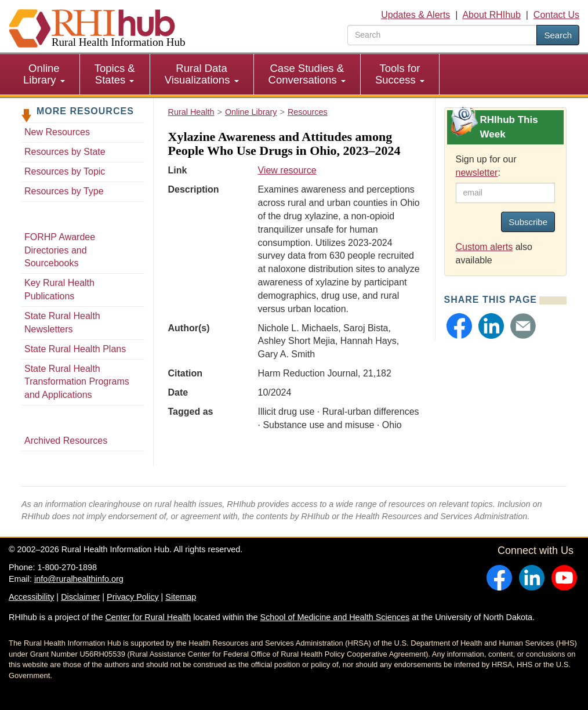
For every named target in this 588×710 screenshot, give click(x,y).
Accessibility (31, 597)
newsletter (477, 173)
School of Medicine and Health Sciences (335, 617)
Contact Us (556, 15)
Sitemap (181, 597)
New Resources (57, 132)
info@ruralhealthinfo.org (79, 579)
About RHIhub (491, 15)
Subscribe (528, 222)
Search (558, 35)
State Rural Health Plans (75, 349)
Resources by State (65, 152)
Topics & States (115, 74)
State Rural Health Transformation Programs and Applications (77, 382)
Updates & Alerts (415, 15)
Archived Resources (66, 441)
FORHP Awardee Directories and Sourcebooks (60, 250)
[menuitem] (44, 74)
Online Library (44, 74)
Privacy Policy (133, 597)
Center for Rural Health (148, 617)
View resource (287, 170)
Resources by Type (64, 191)
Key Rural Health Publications (59, 289)
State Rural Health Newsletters (62, 323)
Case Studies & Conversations (307, 74)
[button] (459, 326)
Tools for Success (400, 74)
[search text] (442, 35)
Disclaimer (80, 597)
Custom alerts (484, 247)
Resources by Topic (65, 171)
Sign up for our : (486, 166)
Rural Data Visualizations (202, 74)
